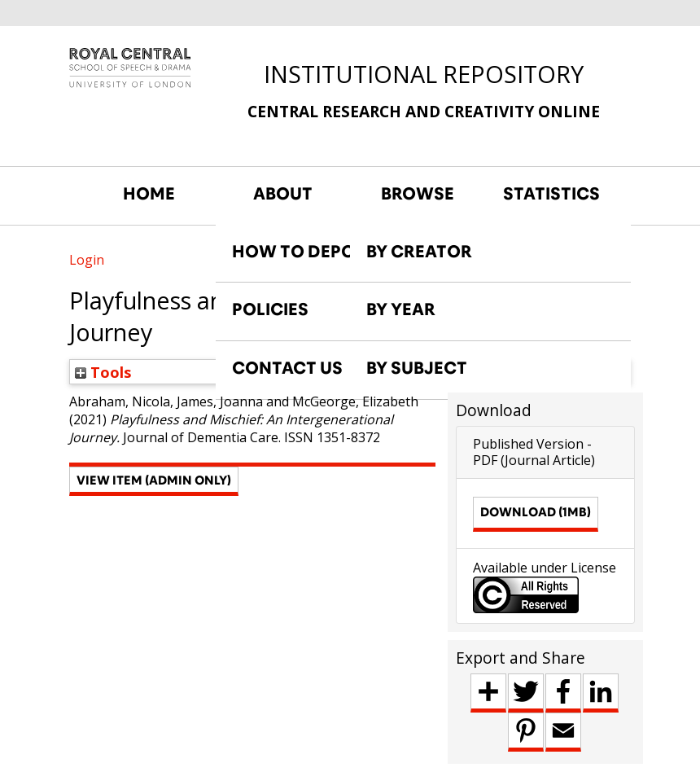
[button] (154, 481)
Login (87, 260)
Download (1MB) (536, 512)
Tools (103, 372)
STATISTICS (551, 194)
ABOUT (283, 194)
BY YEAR (401, 309)
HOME (149, 194)
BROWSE (418, 194)
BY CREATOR (419, 252)
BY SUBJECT (417, 368)
